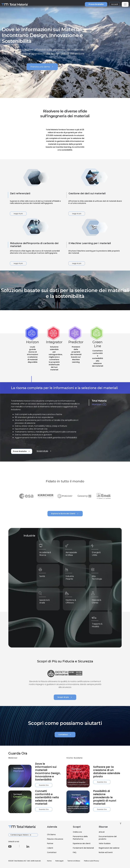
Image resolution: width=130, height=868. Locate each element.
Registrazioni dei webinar (109, 848)
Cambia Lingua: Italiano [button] (20, 835)
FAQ (75, 852)
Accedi (115, 4)
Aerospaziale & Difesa (72, 553)
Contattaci (13, 67)
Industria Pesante (71, 577)
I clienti (50, 848)
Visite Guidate (105, 843)
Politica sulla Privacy (92, 861)
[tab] (32, 358)
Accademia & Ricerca (46, 553)
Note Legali (59, 861)
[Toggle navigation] (125, 4)
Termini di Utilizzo (74, 861)
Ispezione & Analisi (46, 600)
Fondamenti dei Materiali (83, 848)
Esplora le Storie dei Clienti (65, 514)
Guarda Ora (32, 785)
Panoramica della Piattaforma (80, 838)
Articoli (102, 832)
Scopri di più (44, 451)
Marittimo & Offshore (72, 600)
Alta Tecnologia (98, 577)
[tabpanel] (65, 422)
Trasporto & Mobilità (98, 624)
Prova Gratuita (96, 4)
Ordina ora (77, 832)
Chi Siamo (51, 835)
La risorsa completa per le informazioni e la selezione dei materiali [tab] (64, 388)
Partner (50, 843)
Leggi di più (18, 214)
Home (49, 861)
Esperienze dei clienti (82, 843)
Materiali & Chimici (98, 600)
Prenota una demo (42, 67)
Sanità (44, 576)
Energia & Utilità (98, 553)
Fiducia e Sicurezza (55, 839)
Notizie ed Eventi (106, 852)
